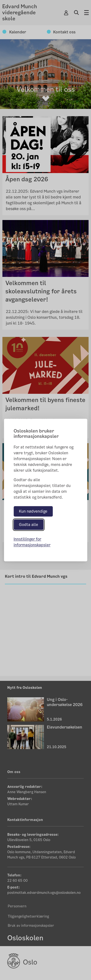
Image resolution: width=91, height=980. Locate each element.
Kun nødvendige (33, 511)
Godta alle (29, 525)
